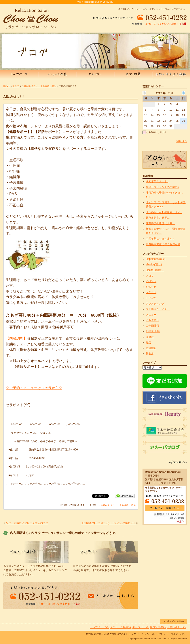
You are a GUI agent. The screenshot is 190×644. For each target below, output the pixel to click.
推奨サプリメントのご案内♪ (162, 187)
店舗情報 (151, 348)
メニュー (35, 86)
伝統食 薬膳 (153, 331)
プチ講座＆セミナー (158, 309)
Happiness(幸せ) (156, 259)
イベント (151, 281)
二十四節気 (152, 326)
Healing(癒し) (154, 264)
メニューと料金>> (121, 627)
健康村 (150, 337)
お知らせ (26, 86)
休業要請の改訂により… (160, 223)
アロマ (150, 276)
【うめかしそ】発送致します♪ (164, 212)
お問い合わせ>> (177, 627)
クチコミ (151, 292)
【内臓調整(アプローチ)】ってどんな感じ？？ (108, 523)
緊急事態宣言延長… (158, 218)
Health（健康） (155, 270)
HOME (7, 86)
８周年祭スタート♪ (157, 181)
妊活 (54, 86)
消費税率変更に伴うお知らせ (163, 244)
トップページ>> (99, 627)
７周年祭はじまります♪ (160, 239)
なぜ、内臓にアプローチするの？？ (27, 523)
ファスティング (155, 304)
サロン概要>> (158, 627)
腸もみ (150, 353)
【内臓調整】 (16, 338)
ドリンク (151, 298)
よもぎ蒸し (46, 86)
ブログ (16, 86)
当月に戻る (181, 141)
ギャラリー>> (141, 627)
